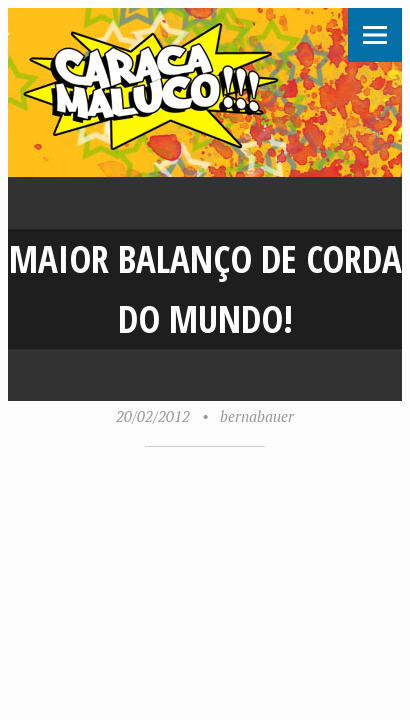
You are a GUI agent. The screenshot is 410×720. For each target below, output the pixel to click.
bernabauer (257, 416)
